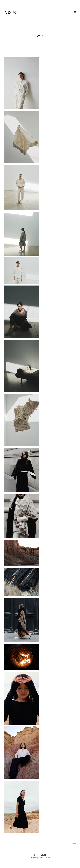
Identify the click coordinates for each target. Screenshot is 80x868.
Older (74, 844)
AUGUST (43, 855)
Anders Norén (44, 858)
